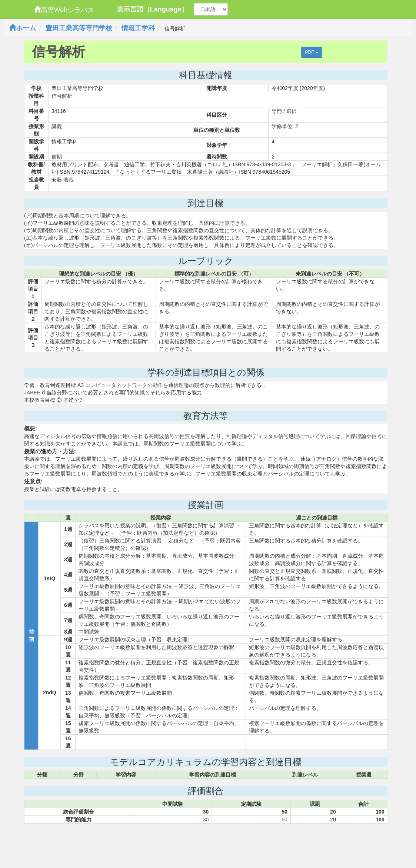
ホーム (23, 28)
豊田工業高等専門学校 (79, 28)
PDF (312, 52)
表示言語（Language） (152, 9)
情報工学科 (138, 28)
